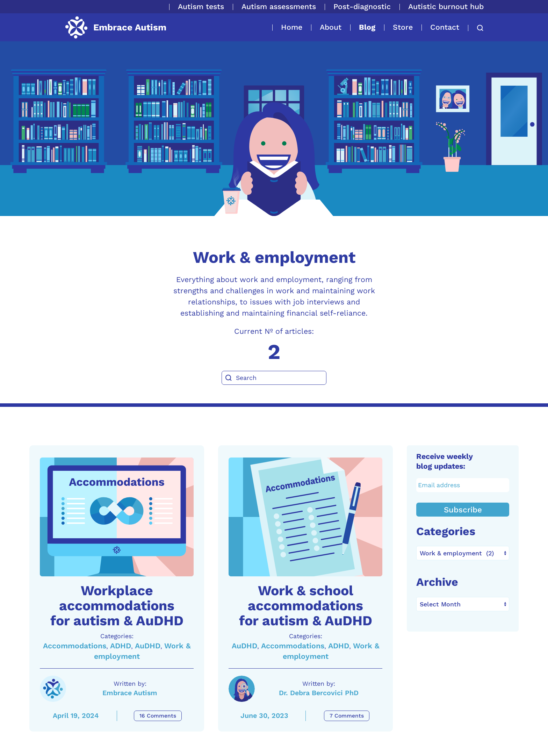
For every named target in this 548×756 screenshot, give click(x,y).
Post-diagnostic (362, 6)
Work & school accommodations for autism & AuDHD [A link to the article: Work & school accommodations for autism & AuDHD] (306, 606)
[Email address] (463, 485)
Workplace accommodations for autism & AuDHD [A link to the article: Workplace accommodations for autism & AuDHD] (117, 606)
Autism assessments (279, 6)
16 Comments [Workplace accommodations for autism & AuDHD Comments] (158, 716)
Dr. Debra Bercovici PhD (319, 693)
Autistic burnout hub (446, 6)
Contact (445, 27)
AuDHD (148, 646)
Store (403, 27)
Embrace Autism (130, 693)
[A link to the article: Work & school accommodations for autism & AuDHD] (305, 517)
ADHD (121, 646)
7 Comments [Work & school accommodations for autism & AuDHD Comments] (347, 716)
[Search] (274, 378)
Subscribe (463, 510)
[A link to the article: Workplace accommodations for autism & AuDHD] (117, 517)
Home (292, 27)
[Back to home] (115, 27)
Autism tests (201, 6)
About (331, 27)
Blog (367, 27)
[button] (476, 28)
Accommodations (75, 646)
